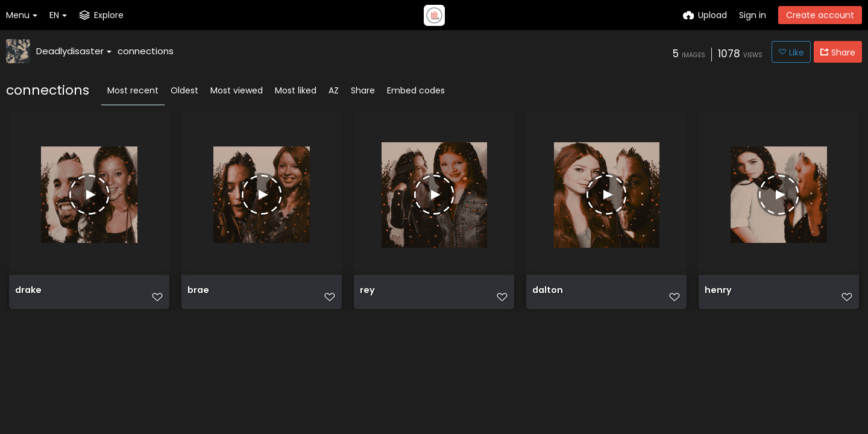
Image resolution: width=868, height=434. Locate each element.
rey (367, 296)
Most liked (296, 90)
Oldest (184, 90)
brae (198, 296)
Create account (820, 15)
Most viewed (237, 90)
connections (146, 51)
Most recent (133, 90)
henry (717, 296)
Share (363, 90)
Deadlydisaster (74, 51)
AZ (334, 90)
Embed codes (416, 90)
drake (28, 296)
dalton (547, 296)
